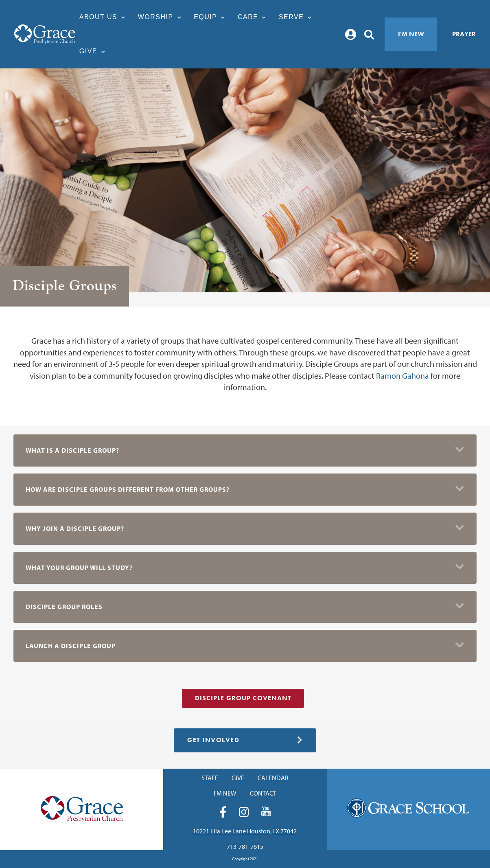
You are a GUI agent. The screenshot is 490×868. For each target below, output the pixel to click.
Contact (263, 793)
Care (254, 17)
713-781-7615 (245, 846)
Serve (297, 17)
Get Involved (245, 740)
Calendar (273, 778)
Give (95, 51)
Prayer (464, 34)
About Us (105, 17)
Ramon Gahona (402, 376)
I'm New (411, 34)
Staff (210, 778)
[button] (245, 450)
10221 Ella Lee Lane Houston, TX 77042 (245, 831)
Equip (212, 17)
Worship (162, 17)
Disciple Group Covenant (243, 698)
